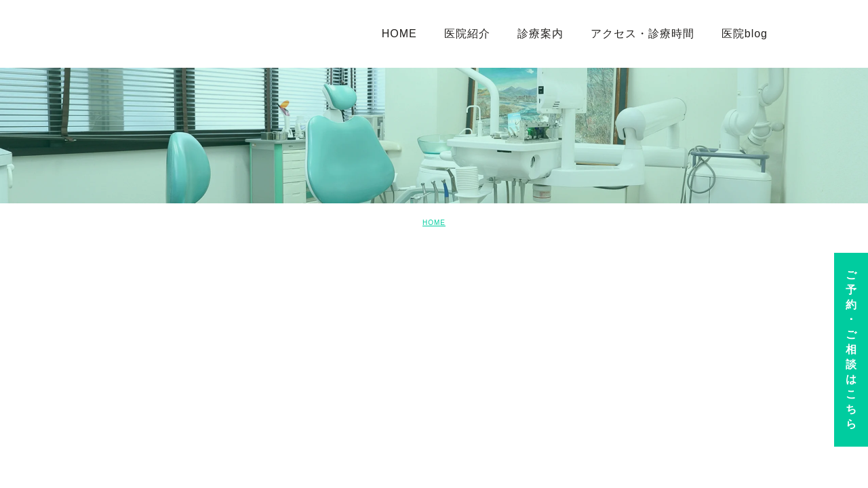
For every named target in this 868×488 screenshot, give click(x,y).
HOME (434, 223)
